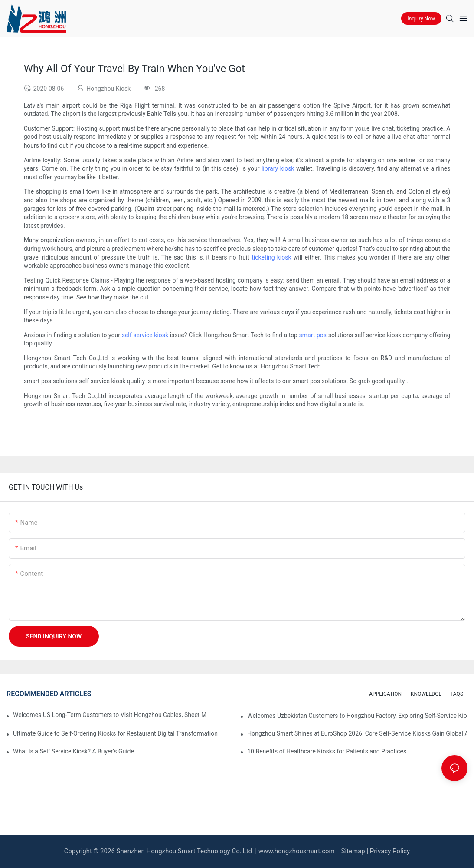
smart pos (313, 335)
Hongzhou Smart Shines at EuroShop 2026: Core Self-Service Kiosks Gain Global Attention (357, 733)
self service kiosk (145, 335)
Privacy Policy (390, 851)
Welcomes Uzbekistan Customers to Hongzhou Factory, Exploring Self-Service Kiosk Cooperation (357, 716)
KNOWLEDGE (426, 694)
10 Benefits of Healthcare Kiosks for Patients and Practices (327, 751)
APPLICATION (385, 694)
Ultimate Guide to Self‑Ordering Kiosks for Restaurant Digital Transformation (115, 733)
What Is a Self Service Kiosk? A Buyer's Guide (74, 751)
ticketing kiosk (271, 257)
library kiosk (278, 168)
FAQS (457, 694)
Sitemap (352, 851)
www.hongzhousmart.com (297, 851)
